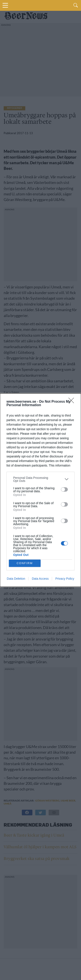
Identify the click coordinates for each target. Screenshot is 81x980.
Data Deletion (16, 579)
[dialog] (40, 490)
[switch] (64, 489)
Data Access (40, 579)
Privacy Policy (65, 579)
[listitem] (40, 479)
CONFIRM (25, 563)
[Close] (73, 402)
